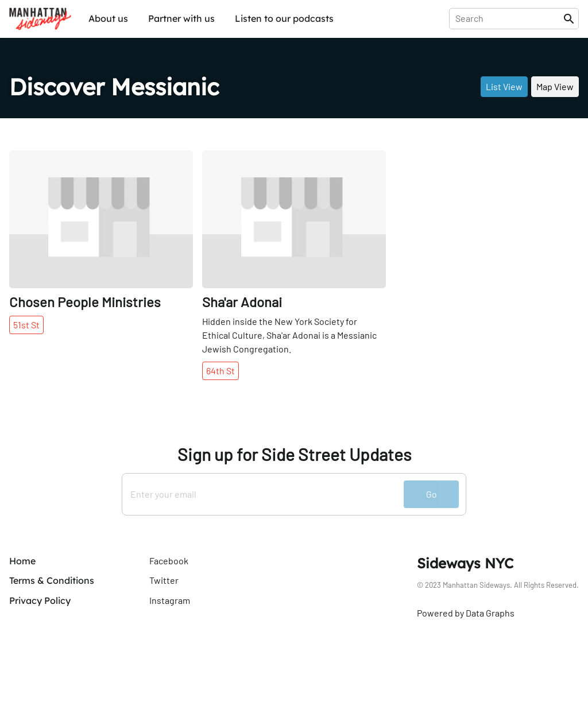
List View (504, 86)
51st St (26, 325)
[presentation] (508, 18)
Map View (555, 86)
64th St (220, 371)
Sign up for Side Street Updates (294, 454)
